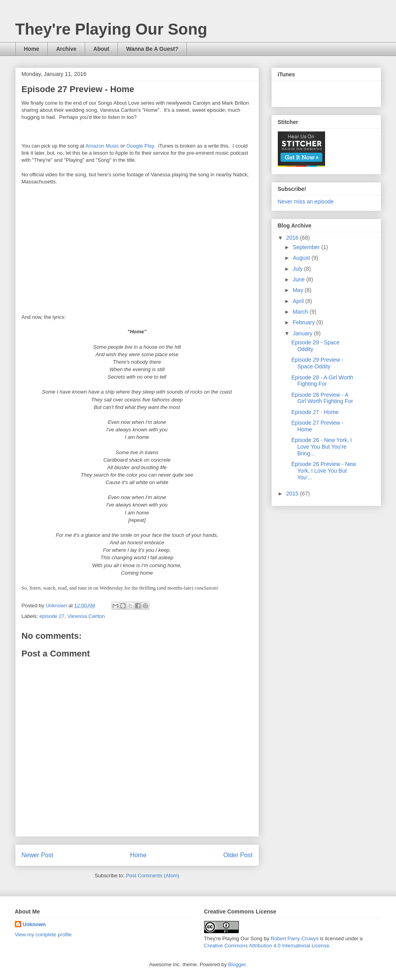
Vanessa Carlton (86, 616)
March (301, 312)
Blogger (237, 964)
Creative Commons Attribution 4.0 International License (267, 946)
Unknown (34, 924)
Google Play (140, 146)
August (302, 258)
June (299, 279)
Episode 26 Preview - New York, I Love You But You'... (323, 471)
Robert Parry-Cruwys (295, 938)
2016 (293, 238)
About (101, 49)
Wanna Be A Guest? (152, 49)
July (298, 269)
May (299, 290)
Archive (66, 49)
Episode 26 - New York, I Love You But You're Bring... (321, 447)
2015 (293, 494)
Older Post (238, 855)
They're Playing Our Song (111, 29)
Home (32, 49)
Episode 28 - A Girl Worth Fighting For (322, 381)
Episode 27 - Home (315, 412)
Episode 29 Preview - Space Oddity (317, 363)
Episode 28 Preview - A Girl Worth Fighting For (322, 398)
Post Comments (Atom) (153, 876)
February (305, 322)
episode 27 (52, 616)
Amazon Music (102, 146)
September (307, 247)
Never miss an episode (306, 202)
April (299, 301)
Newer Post (38, 855)
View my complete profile (43, 935)
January (303, 333)
